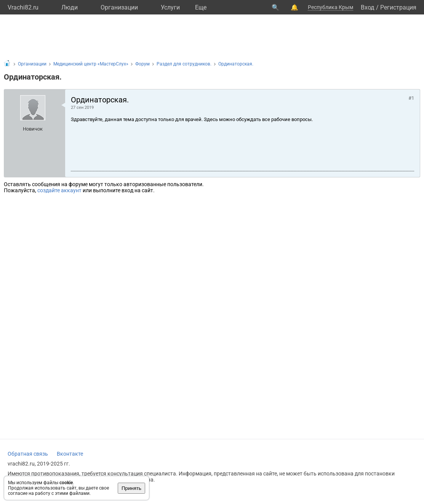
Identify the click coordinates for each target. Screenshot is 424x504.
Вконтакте (70, 454)
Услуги (170, 7)
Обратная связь (28, 454)
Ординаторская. (236, 64)
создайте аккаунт (59, 190)
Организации (119, 7)
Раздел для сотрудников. (184, 64)
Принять (131, 488)
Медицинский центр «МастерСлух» (91, 64)
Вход (368, 7)
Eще (201, 7)
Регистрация (398, 7)
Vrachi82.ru (23, 7)
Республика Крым (330, 7)
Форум (142, 64)
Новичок (33, 129)
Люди (70, 7)
